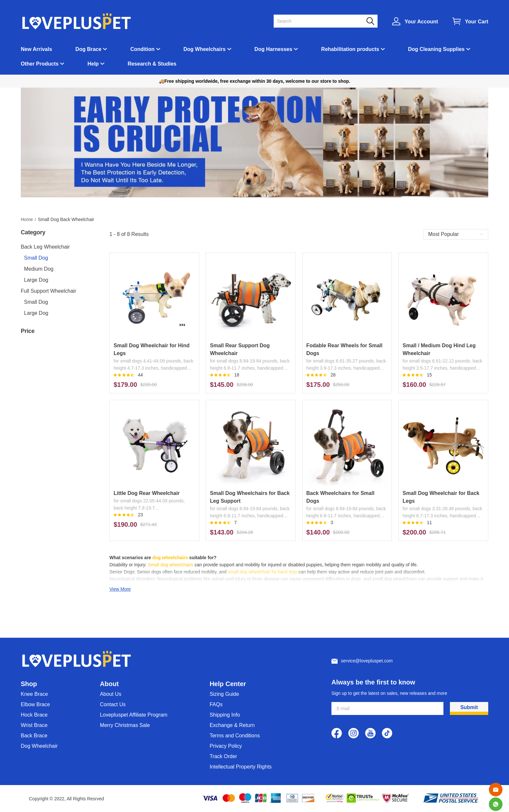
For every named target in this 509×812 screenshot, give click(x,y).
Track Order (223, 756)
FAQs (216, 704)
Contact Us (113, 704)
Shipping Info (225, 715)
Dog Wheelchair (39, 746)
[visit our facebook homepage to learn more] (337, 733)
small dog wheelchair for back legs (263, 572)
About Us (111, 694)
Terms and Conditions (235, 736)
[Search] (322, 21)
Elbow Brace (35, 704)
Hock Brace (34, 715)
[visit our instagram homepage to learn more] (354, 733)
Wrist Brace (34, 725)
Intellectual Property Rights (241, 767)
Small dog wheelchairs (170, 565)
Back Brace (34, 736)
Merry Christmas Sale (125, 725)
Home (27, 219)
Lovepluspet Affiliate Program (134, 715)
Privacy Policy (226, 746)
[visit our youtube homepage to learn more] (370, 733)
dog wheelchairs (170, 558)
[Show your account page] (415, 21)
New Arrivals (36, 49)
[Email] (496, 790)
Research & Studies (152, 64)
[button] (370, 21)
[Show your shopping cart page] (470, 21)
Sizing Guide (224, 694)
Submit (469, 707)
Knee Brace (34, 694)
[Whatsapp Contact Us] (496, 804)
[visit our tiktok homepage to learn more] (387, 733)
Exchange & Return (232, 725)
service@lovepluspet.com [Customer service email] (367, 661)
